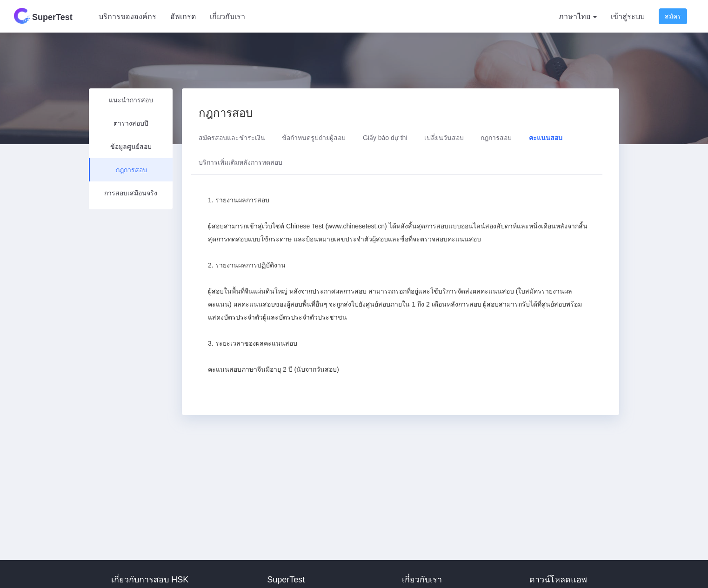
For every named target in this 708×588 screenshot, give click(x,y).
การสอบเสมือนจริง (131, 193)
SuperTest (43, 16)
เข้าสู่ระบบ (628, 17)
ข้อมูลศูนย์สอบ (131, 147)
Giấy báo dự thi (385, 138)
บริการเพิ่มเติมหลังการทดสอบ (240, 162)
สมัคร (673, 16)
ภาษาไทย (578, 17)
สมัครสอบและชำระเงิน (232, 138)
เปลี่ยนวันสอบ (444, 138)
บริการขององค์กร (127, 17)
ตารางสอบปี (131, 123)
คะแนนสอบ (546, 138)
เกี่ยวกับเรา (227, 17)
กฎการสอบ (131, 170)
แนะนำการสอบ (131, 100)
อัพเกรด (183, 17)
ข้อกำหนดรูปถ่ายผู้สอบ (314, 138)
